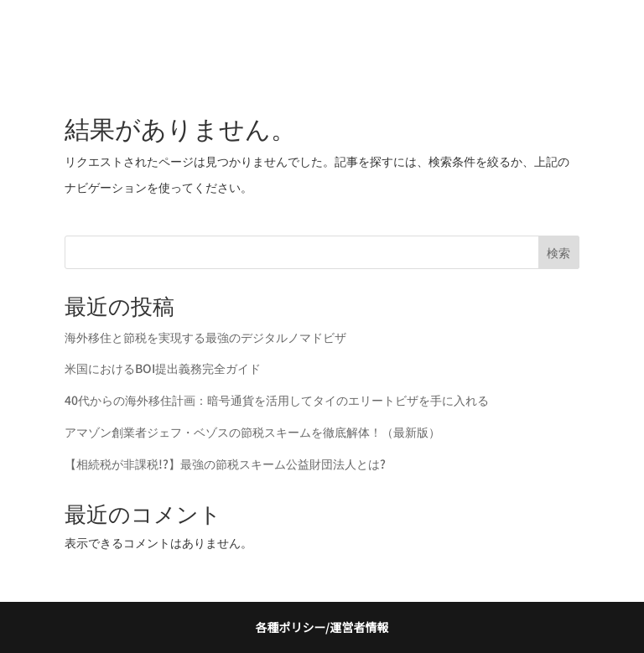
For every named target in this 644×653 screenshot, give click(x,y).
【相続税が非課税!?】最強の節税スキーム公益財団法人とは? (225, 464)
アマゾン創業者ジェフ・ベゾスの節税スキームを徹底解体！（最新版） (252, 432)
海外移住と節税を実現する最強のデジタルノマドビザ (205, 337)
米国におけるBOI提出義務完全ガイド (163, 368)
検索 (558, 252)
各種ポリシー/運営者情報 (322, 627)
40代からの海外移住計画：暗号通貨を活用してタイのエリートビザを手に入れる (277, 400)
